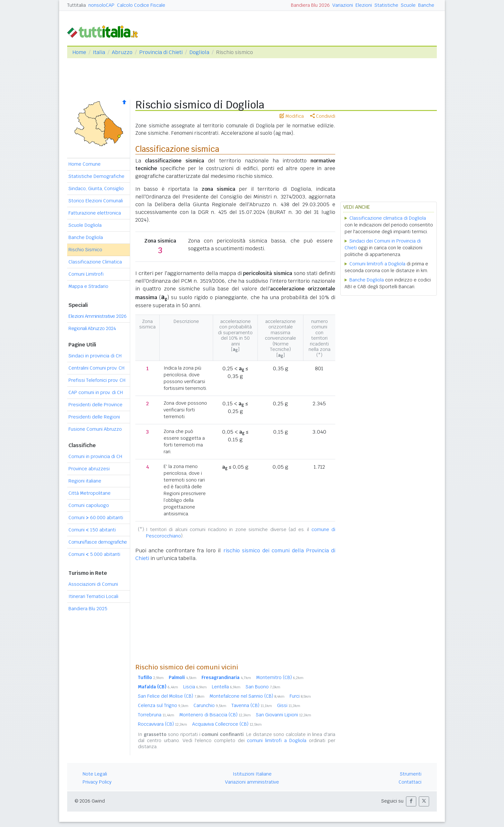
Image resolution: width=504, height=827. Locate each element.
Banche (426, 5)
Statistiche (386, 5)
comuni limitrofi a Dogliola (277, 740)
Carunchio (210, 705)
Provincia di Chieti (161, 52)
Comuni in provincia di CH (95, 456)
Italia (99, 52)
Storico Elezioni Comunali (96, 201)
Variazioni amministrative (252, 782)
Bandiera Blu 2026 (310, 5)
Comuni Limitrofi (86, 274)
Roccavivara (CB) (162, 724)
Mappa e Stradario (88, 286)
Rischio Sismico (85, 250)
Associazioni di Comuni (93, 584)
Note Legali (95, 774)
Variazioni (343, 5)
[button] (411, 801)
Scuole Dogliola (85, 225)
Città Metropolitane (90, 493)
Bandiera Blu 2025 (88, 609)
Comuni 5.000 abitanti (94, 554)
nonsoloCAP (101, 5)
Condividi (323, 116)
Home (79, 52)
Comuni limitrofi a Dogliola (377, 264)
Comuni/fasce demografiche (98, 542)
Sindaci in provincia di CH (95, 356)
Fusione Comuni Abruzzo (95, 429)
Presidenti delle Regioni (94, 417)
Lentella (226, 687)
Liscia (195, 687)
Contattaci (410, 782)
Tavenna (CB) (252, 705)
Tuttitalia (76, 5)
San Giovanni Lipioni (283, 715)
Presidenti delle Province (95, 405)
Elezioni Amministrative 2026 (97, 316)
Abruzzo (122, 52)
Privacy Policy (97, 782)
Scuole (408, 5)
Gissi (289, 705)
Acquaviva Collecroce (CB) (227, 724)
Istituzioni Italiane (252, 774)
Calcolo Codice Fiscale (141, 5)
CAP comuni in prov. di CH (96, 392)
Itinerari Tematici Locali (93, 596)
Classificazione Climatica (95, 262)
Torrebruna (156, 715)
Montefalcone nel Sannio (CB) (247, 696)
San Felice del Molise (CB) (171, 696)
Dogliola (199, 52)
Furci (300, 696)
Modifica (292, 116)
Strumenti (411, 774)
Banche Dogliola (86, 237)
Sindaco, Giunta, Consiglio (96, 188)
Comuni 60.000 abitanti (96, 518)
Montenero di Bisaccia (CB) (215, 715)
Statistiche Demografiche (96, 176)
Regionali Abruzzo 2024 (92, 328)
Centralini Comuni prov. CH (96, 368)
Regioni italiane (85, 481)
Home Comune (85, 164)
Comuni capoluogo (89, 505)
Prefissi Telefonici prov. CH (97, 380)
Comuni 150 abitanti (92, 530)
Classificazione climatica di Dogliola (388, 218)
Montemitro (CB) (280, 677)
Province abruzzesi (89, 469)
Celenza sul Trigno (163, 705)
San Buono (263, 687)
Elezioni (364, 5)
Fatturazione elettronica (95, 213)
